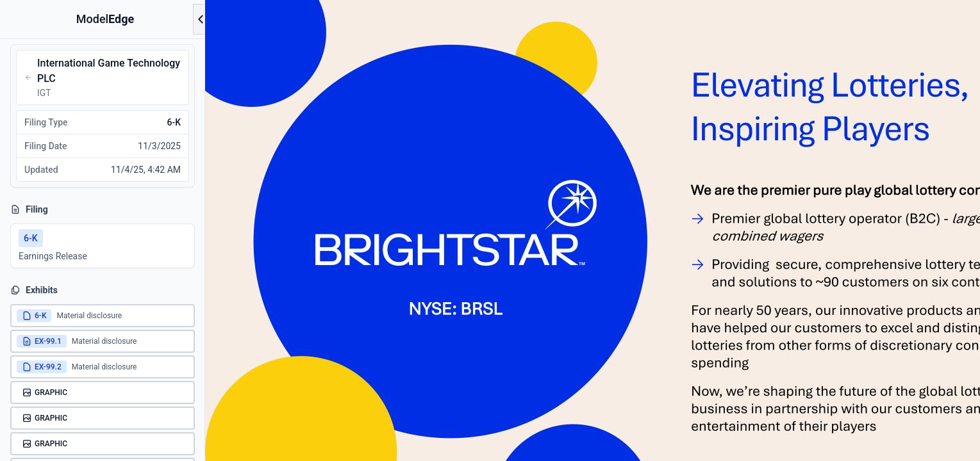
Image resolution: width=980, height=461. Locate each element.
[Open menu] (201, 19)
